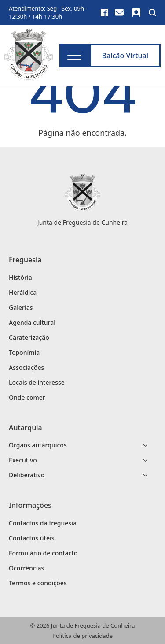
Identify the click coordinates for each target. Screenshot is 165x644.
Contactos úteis (32, 538)
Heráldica (23, 292)
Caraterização (29, 337)
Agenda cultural (32, 322)
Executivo (23, 460)
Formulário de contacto (43, 553)
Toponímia (24, 352)
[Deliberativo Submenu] (148, 475)
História (20, 277)
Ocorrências (26, 568)
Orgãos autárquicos (38, 445)
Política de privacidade (82, 636)
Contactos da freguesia (43, 523)
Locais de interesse (37, 382)
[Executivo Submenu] (148, 460)
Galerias (21, 307)
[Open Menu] (74, 56)
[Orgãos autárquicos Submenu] (148, 445)
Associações (26, 367)
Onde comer (27, 397)
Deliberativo (27, 475)
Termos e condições (38, 583)
